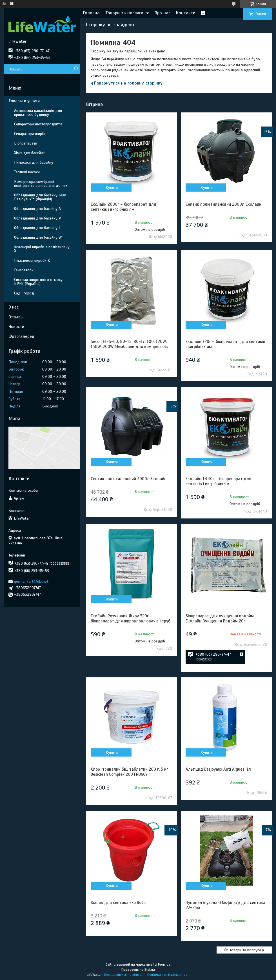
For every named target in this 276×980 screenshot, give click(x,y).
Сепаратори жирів (29, 134)
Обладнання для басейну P (38, 218)
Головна (91, 13)
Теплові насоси (27, 172)
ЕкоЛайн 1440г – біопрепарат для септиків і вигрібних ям (218, 481)
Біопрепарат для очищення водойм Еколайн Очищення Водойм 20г (220, 618)
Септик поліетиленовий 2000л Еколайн (223, 204)
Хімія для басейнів (30, 153)
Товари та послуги (124, 13)
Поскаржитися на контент (124, 975)
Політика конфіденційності (168, 975)
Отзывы (16, 317)
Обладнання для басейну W (38, 237)
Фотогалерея (21, 336)
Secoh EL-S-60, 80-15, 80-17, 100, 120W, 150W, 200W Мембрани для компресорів (129, 344)
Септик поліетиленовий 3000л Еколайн (129, 479)
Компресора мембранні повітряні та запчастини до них (41, 184)
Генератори (24, 270)
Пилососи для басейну (34, 162)
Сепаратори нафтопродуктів (38, 124)
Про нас (163, 13)
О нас (14, 307)
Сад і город (24, 293)
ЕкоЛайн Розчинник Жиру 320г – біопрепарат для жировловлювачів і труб (131, 618)
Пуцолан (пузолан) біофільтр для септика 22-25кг (225, 905)
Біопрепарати (26, 143)
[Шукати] (75, 69)
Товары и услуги (24, 101)
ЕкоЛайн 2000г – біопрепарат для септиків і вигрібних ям (123, 207)
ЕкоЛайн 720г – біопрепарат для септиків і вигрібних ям (225, 344)
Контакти (186, 13)
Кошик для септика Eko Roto (118, 903)
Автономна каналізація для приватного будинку (38, 113)
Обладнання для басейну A (37, 209)
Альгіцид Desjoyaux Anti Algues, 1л (218, 769)
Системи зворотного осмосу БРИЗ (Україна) (38, 282)
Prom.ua (164, 965)
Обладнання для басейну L (37, 228)
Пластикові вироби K (32, 260)
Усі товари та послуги (242, 950)
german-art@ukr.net (31, 581)
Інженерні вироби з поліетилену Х (42, 249)
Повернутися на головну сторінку (128, 83)
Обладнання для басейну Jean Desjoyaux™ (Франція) (40, 197)
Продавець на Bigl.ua (138, 970)
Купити (112, 188)
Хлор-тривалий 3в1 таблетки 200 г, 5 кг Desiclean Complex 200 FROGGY (129, 772)
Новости (16, 327)
